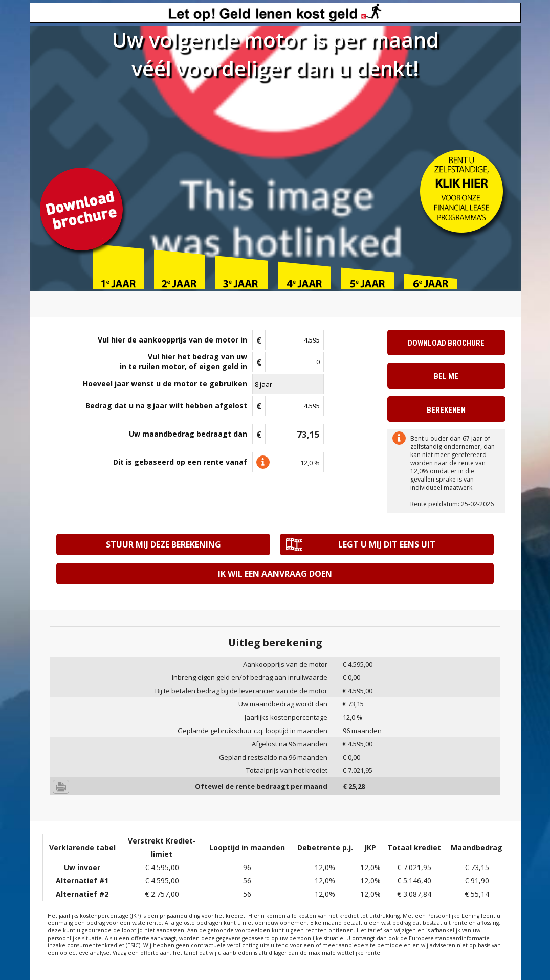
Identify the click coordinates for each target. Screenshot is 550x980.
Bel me (446, 376)
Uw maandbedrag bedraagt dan (188, 434)
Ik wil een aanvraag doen (275, 574)
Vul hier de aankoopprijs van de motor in (172, 340)
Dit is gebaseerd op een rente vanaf (180, 462)
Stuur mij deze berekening (163, 544)
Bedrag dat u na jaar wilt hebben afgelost (166, 406)
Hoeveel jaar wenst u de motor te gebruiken (165, 384)
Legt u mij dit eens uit (387, 544)
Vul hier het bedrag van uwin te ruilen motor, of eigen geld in (183, 361)
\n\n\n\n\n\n (288, 384)
